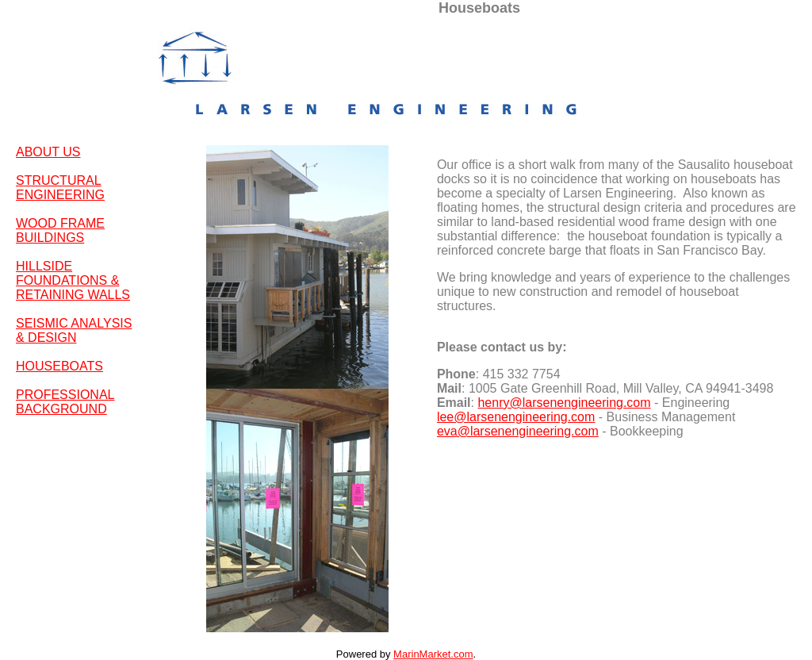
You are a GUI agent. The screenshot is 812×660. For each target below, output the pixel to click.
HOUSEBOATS (59, 366)
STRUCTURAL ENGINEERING (60, 188)
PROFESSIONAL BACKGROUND (65, 402)
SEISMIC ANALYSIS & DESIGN (74, 330)
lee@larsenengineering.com (516, 417)
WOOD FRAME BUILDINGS (60, 230)
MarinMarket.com (433, 654)
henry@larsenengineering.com (564, 403)
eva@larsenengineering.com (518, 431)
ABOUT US (48, 152)
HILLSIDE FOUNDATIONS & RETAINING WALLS (73, 280)
